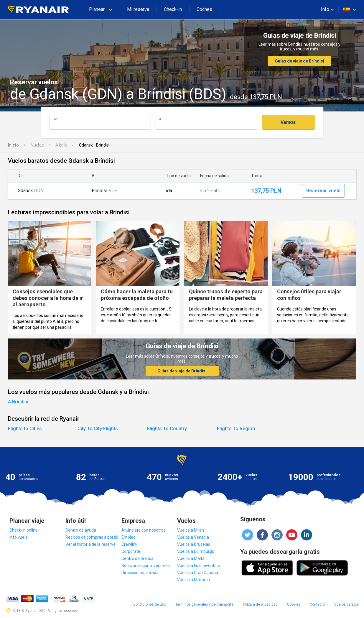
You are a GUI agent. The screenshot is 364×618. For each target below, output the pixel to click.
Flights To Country (167, 429)
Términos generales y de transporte (204, 604)
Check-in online (24, 530)
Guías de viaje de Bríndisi (300, 61)
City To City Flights (98, 429)
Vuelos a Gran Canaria (198, 573)
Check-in (173, 9)
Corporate (131, 551)
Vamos (288, 122)
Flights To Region (236, 429)
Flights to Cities (25, 429)
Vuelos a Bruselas (194, 544)
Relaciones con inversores (146, 566)
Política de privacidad (260, 604)
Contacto (317, 604)
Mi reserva (138, 9)
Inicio (13, 145)
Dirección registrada (140, 573)
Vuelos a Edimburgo (196, 551)
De (55, 119)
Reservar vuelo (323, 191)
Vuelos (37, 145)
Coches (204, 9)
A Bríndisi (18, 402)
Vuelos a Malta (191, 558)
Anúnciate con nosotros (144, 530)
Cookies (294, 604)
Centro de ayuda (81, 530)
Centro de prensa (137, 558)
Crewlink (129, 544)
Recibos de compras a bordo (92, 537)
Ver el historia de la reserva (90, 544)
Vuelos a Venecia (193, 537)
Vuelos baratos (347, 604)
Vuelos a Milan (191, 530)
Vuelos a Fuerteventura (199, 566)
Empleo (129, 537)
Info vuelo (19, 537)
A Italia (61, 145)
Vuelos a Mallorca (193, 580)
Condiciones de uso (150, 604)
